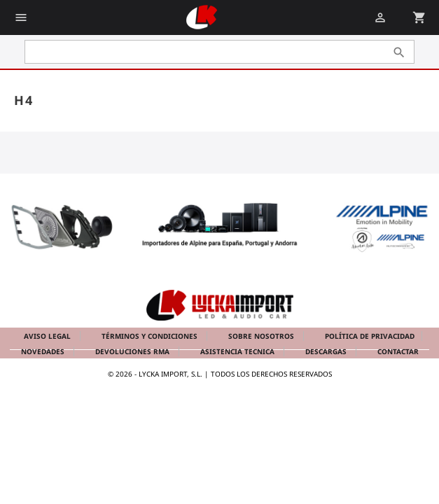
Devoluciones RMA (133, 351)
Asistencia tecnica (238, 351)
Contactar (398, 351)
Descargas (327, 351)
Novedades (44, 351)
